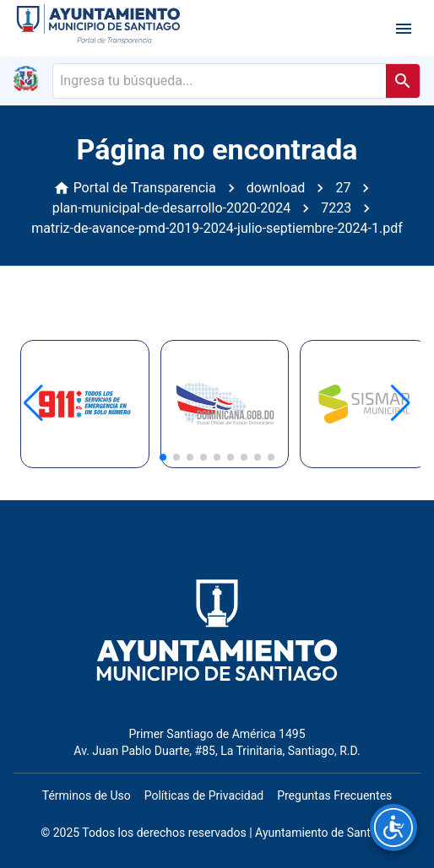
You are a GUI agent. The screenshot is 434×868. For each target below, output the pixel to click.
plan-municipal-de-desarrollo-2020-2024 (172, 208)
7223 (336, 208)
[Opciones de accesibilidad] (393, 828)
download (276, 188)
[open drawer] (404, 29)
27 (343, 188)
